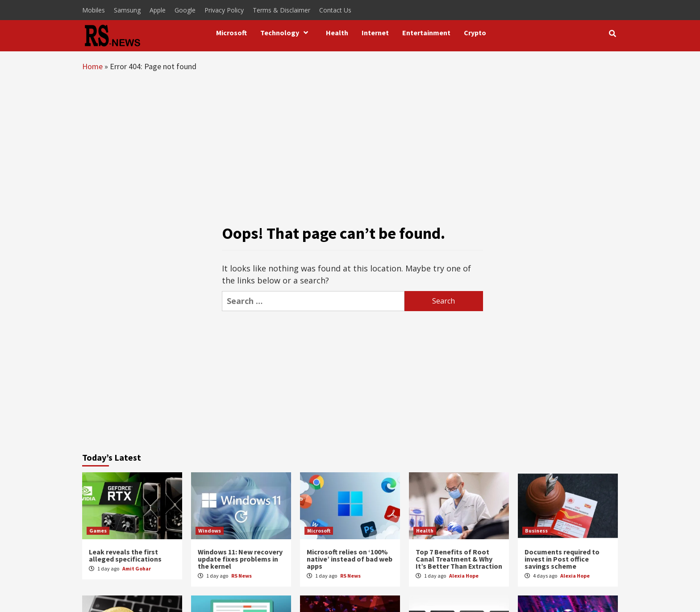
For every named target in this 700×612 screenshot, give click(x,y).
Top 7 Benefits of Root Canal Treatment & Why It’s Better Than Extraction (459, 559)
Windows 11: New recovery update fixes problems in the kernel (240, 559)
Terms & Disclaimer (281, 10)
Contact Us (335, 10)
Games (98, 531)
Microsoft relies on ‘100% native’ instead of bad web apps (350, 559)
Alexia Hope (464, 576)
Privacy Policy (224, 10)
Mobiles (94, 10)
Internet (375, 33)
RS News (242, 576)
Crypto (475, 33)
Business (536, 531)
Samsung (127, 10)
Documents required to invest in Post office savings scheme (562, 559)
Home (92, 66)
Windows (210, 531)
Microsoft (231, 33)
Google (185, 10)
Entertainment (426, 33)
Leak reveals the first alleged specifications (125, 555)
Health (337, 33)
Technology (286, 33)
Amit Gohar (137, 568)
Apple (158, 10)
